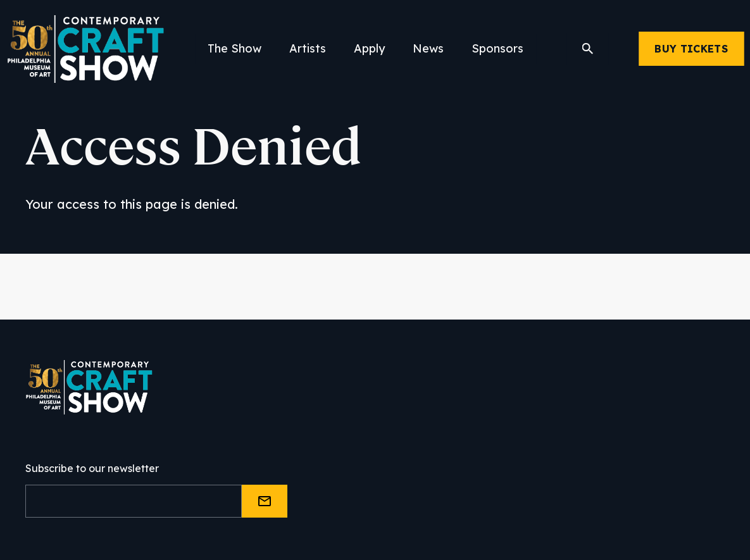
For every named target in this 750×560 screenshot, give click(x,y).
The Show (234, 48)
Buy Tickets (691, 49)
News (428, 48)
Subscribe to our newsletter (92, 468)
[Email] (134, 501)
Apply (369, 48)
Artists (308, 48)
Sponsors (497, 48)
